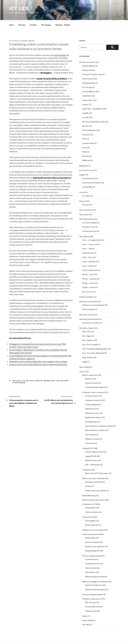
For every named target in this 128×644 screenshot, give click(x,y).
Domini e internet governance (94, 491)
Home (11, 16)
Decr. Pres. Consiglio (90, 335)
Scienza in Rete (88, 134)
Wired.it (85, 147)
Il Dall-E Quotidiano (87, 288)
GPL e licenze (90, 593)
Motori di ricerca (91, 451)
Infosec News (88, 91)
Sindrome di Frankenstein (95, 580)
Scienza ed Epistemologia (92, 585)
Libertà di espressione (91, 525)
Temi (81, 362)
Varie (84, 138)
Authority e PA (88, 244)
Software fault (91, 602)
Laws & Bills (87, 178)
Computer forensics (93, 391)
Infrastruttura (90, 499)
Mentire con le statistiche (95, 537)
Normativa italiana (87, 319)
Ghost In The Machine (94, 576)
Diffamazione (90, 400)
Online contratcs (92, 503)
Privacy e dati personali (91, 547)
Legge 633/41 (91, 447)
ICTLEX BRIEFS (89, 82)
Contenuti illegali (92, 395)
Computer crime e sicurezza (93, 383)
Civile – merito (88, 257)
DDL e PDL (87, 322)
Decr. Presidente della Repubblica (95, 340)
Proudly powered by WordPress (32, 638)
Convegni (86, 187)
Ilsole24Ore (87, 87)
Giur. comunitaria (86, 201)
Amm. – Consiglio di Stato (92, 231)
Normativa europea (87, 306)
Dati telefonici (91, 563)
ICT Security (87, 78)
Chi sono (22, 16)
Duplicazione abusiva (93, 408)
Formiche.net (87, 70)
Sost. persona (90, 426)
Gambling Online (92, 413)
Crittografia (87, 461)
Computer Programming (92, 65)
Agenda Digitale (88, 57)
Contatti (33, 16)
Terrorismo (89, 434)
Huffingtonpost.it (89, 74)
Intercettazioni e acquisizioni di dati (99, 417)
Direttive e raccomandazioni (93, 296)
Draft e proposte (89, 300)
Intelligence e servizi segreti (93, 521)
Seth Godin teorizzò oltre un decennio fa (52, 169)
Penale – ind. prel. (89, 274)
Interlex (85, 95)
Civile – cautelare (89, 252)
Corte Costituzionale (90, 261)
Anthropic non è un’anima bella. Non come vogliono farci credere (38, 352)
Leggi (84, 353)
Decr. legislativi (88, 331)
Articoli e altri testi (24, 372)
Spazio (85, 607)
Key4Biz (85, 104)
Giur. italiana (84, 227)
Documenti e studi (86, 161)
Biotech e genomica (90, 366)
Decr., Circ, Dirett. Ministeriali (93, 344)
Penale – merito (88, 278)
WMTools (86, 151)
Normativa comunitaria (88, 292)
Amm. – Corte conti (90, 235)
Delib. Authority (88, 348)
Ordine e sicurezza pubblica (96, 481)
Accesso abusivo (92, 387)
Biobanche (89, 370)
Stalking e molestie (93, 430)
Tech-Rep (86, 615)
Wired (85, 143)
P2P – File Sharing (92, 456)
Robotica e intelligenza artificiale (95, 572)
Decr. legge (87, 327)
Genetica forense (92, 374)
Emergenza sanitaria (93, 473)
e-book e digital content (94, 443)
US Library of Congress (91, 314)
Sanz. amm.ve (88, 283)
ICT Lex (19, 9)
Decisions (86, 196)
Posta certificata (92, 516)
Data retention (91, 559)
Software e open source (91, 590)
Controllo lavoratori (93, 554)
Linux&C (86, 108)
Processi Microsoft (93, 598)
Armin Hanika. (60, 46)
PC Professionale (89, 121)
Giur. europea (84, 205)
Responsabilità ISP (92, 542)
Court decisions (88, 169)
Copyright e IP (88, 439)
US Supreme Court (90, 222)
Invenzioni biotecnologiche (95, 378)
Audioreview (87, 61)
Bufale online (90, 529)
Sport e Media (85, 358)
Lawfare (88, 477)
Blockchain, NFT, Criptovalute (97, 464)
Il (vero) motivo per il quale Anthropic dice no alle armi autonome (38, 355)
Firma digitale (90, 512)
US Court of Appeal (90, 214)
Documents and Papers (91, 174)
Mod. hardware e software (95, 421)
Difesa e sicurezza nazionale (93, 469)
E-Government (88, 508)
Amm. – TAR (87, 240)
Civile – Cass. (87, 248)
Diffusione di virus (92, 404)
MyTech (85, 117)
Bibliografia (84, 157)
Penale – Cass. (88, 265)
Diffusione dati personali (94, 567)
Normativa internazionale (89, 310)
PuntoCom (87, 126)
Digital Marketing (45, 372)
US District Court (89, 218)
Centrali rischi (90, 550)
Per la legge (46, 16)
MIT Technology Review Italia (94, 113)
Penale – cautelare (89, 270)
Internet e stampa (92, 533)
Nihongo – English (63, 16)
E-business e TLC (89, 495)
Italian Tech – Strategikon (92, 100)
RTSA (85, 130)
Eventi (82, 183)
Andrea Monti (28, 32)
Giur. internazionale (87, 210)
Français (83, 192)
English (82, 166)
